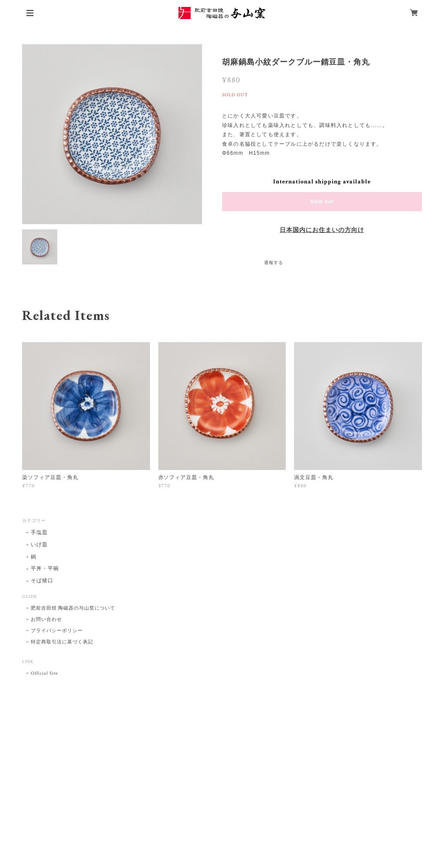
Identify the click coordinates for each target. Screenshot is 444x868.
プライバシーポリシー (57, 631)
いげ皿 (39, 545)
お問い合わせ (46, 620)
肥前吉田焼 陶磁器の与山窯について (73, 608)
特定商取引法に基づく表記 (62, 642)
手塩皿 (39, 533)
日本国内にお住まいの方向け (322, 230)
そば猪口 (42, 581)
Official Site (44, 673)
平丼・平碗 (45, 569)
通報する (274, 263)
